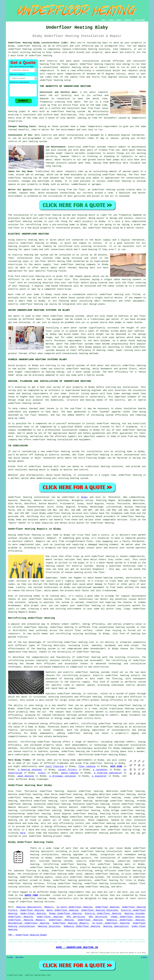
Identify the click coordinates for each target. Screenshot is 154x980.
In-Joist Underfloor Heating (74, 907)
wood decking (26, 776)
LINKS (111, 20)
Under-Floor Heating (33, 913)
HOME (103, 20)
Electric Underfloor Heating (103, 913)
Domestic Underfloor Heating (126, 920)
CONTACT (128, 20)
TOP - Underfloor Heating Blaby (28, 935)
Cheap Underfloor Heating (65, 913)
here (23, 833)
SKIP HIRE (116, 766)
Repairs (49, 907)
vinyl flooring (54, 766)
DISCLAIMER (140, 20)
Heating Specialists (29, 907)
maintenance (139, 147)
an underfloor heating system (52, 215)
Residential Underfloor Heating (29, 923)
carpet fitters (68, 770)
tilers (42, 773)
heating (13, 249)
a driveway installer (63, 776)
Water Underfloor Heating (62, 910)
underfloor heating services (65, 513)
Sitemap (10, 957)
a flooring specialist (108, 773)
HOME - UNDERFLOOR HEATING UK (77, 947)
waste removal (70, 773)
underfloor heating (29, 46)
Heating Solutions (49, 926)
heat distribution (65, 115)
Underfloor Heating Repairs (27, 920)
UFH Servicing (76, 917)
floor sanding (87, 766)
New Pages (20, 957)
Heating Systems (134, 913)
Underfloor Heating (107, 907)
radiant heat (27, 193)
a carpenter (100, 770)
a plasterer (99, 776)
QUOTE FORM (31, 895)
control (13, 141)
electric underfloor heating (95, 861)
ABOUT (119, 20)
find (18, 791)
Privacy (144, 957)
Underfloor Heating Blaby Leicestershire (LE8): (39, 43)
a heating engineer (30, 770)
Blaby (84, 497)
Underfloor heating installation (29, 497)
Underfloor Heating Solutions (100, 910)
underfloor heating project (46, 836)
